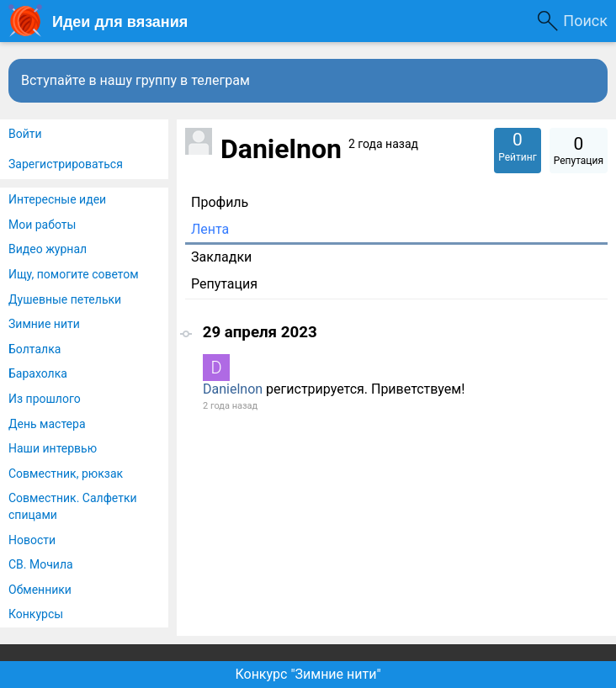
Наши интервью (53, 448)
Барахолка (38, 373)
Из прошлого (45, 399)
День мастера (47, 424)
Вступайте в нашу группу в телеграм (135, 80)
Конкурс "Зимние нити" (308, 674)
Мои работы (42, 225)
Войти (25, 134)
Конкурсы (36, 614)
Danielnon (233, 389)
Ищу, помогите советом (74, 274)
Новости (32, 540)
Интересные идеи (57, 199)
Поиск (585, 21)
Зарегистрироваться (66, 164)
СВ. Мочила (41, 564)
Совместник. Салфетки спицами (73, 506)
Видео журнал (48, 249)
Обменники (40, 590)
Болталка (35, 349)
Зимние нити (44, 324)
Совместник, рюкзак (66, 474)
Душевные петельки (65, 299)
